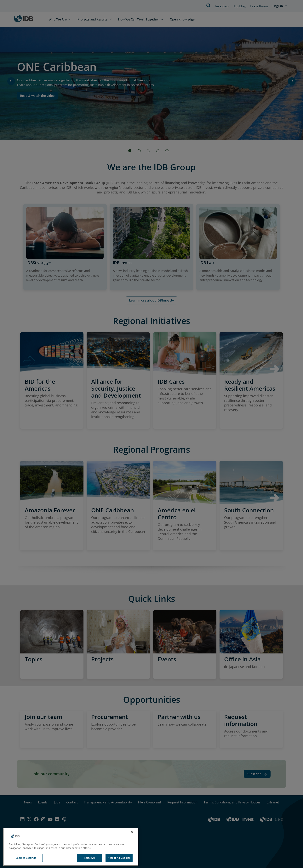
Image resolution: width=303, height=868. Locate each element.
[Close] (132, 840)
